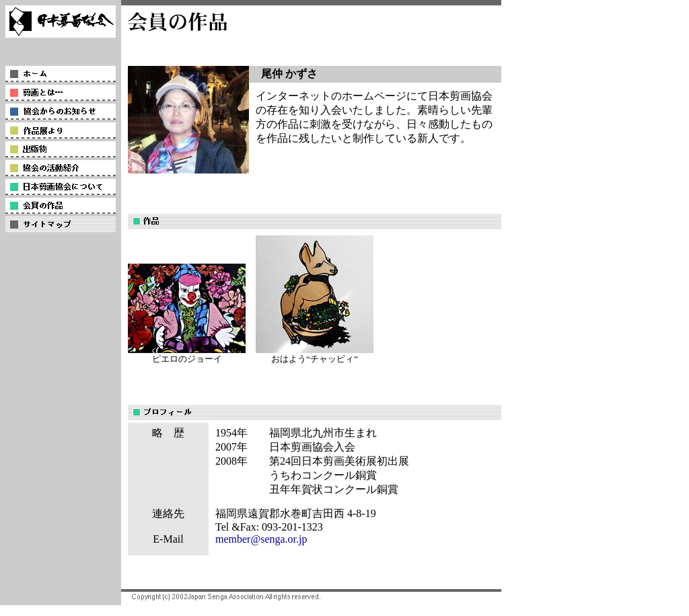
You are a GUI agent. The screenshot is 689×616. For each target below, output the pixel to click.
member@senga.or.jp (261, 539)
